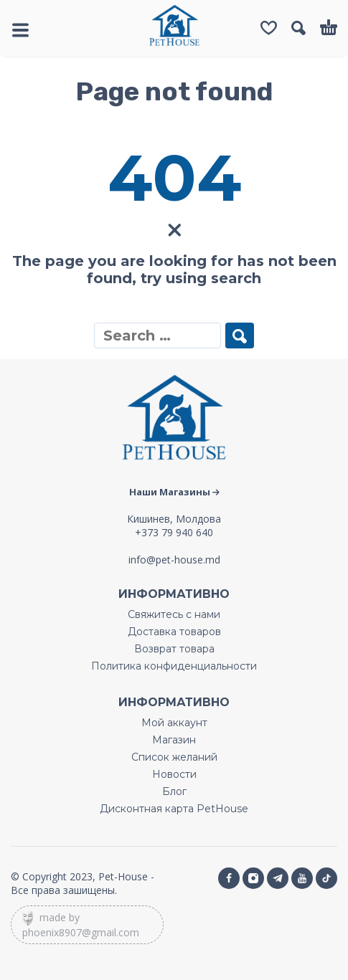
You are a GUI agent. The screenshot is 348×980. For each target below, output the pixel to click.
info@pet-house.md (174, 560)
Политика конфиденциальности (174, 666)
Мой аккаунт (174, 723)
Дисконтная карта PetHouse (174, 809)
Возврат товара (174, 649)
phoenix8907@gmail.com (81, 932)
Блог (174, 791)
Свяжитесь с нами (174, 614)
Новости (174, 774)
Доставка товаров (174, 632)
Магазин (174, 740)
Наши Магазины (174, 492)
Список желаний (174, 757)
